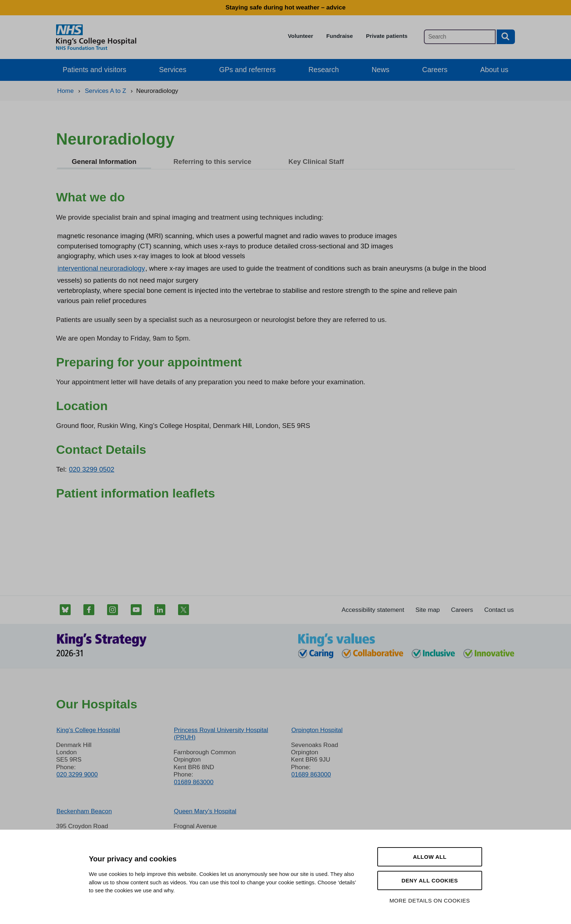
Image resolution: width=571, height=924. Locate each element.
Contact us (499, 610)
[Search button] (506, 37)
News (381, 70)
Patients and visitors (94, 70)
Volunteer (301, 36)
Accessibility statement (373, 610)
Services (173, 70)
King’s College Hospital (88, 730)
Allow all (430, 857)
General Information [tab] (104, 162)
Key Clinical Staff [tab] (316, 162)
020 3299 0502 (92, 469)
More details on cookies (430, 901)
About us (494, 70)
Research (324, 70)
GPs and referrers (247, 70)
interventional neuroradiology (101, 268)
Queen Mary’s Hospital (205, 811)
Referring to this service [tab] (212, 162)
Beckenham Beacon (84, 811)
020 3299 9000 (77, 774)
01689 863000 (194, 782)
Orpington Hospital (317, 730)
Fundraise (340, 36)
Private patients (387, 36)
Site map (428, 610)
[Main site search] (460, 37)
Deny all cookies (430, 880)
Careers (435, 70)
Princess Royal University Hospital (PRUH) (221, 734)
